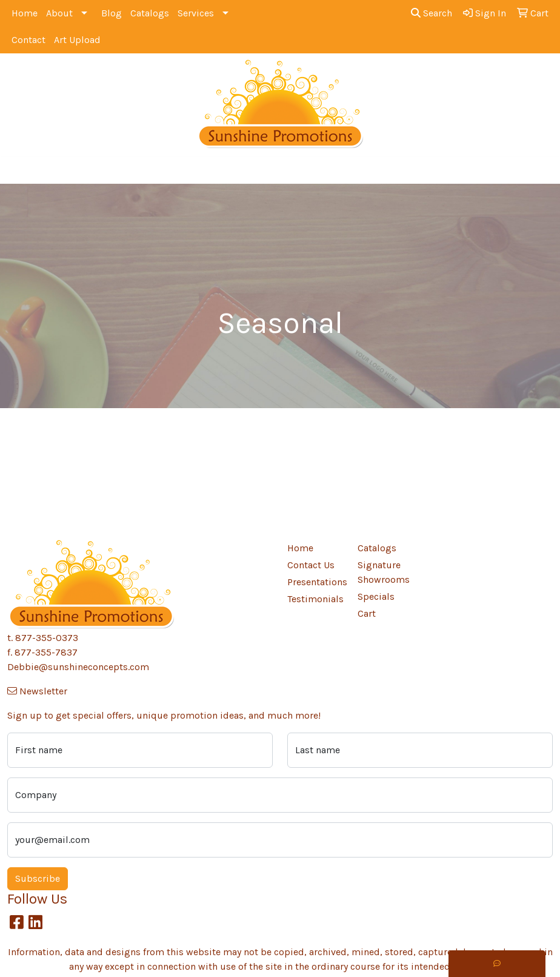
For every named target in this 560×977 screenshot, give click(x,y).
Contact (28, 40)
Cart (367, 613)
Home (25, 13)
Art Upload (77, 40)
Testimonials (315, 599)
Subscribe (38, 878)
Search (432, 13)
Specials (376, 596)
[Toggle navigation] (19, 170)
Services (196, 13)
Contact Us (311, 565)
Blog (112, 13)
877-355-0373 (47, 638)
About (59, 13)
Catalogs (150, 13)
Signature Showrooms (384, 572)
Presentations (315, 582)
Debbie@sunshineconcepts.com (78, 667)
